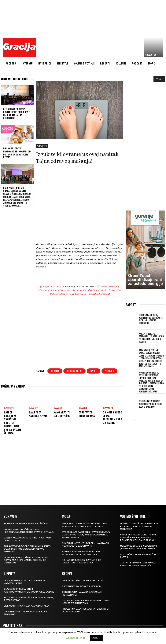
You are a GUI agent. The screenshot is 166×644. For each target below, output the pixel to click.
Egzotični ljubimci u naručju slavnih (138, 555)
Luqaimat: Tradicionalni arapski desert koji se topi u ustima (87, 602)
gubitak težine (74, 371)
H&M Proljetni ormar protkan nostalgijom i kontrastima (81, 553)
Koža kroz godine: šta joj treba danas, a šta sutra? (29, 599)
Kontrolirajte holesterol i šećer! (26, 523)
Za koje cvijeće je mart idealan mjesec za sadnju (113, 417)
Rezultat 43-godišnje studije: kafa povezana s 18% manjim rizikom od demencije (26, 560)
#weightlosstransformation (68, 290)
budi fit (55, 371)
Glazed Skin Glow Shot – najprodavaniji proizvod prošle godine (29, 590)
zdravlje (109, 371)
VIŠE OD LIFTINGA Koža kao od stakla (27, 606)
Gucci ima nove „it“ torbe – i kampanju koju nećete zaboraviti (85, 544)
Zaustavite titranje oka (87, 414)
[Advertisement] (102, 29)
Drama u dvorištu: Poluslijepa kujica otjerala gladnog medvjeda (139, 526)
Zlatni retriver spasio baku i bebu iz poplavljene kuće (138, 564)
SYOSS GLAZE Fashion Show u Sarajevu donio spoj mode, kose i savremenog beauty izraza (86, 535)
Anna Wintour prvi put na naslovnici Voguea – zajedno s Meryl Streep (85, 525)
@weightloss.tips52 (51, 287)
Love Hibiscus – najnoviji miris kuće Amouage (26, 613)
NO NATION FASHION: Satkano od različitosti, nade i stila (82, 561)
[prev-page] (128, 419)
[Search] (159, 79)
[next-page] (134, 419)
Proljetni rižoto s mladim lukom (83, 580)
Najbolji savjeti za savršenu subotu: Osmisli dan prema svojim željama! (12, 423)
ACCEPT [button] (97, 638)
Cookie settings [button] (76, 638)
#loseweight (45, 290)
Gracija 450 (151, 55)
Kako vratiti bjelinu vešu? (62, 414)
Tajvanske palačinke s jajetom (81, 586)
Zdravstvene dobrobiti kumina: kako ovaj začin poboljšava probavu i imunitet (27, 549)
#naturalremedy (110, 287)
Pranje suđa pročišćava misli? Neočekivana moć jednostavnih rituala (29, 531)
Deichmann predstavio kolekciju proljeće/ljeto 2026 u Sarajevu (151, 404)
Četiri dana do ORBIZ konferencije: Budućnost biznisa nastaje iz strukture (17, 113)
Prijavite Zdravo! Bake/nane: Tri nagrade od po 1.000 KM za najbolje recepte (17, 153)
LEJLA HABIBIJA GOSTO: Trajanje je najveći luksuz (25, 582)
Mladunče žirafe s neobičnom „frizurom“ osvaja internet (138, 547)
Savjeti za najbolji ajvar (38, 414)
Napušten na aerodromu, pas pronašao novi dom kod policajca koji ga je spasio (138, 537)
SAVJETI (42, 146)
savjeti (94, 371)
